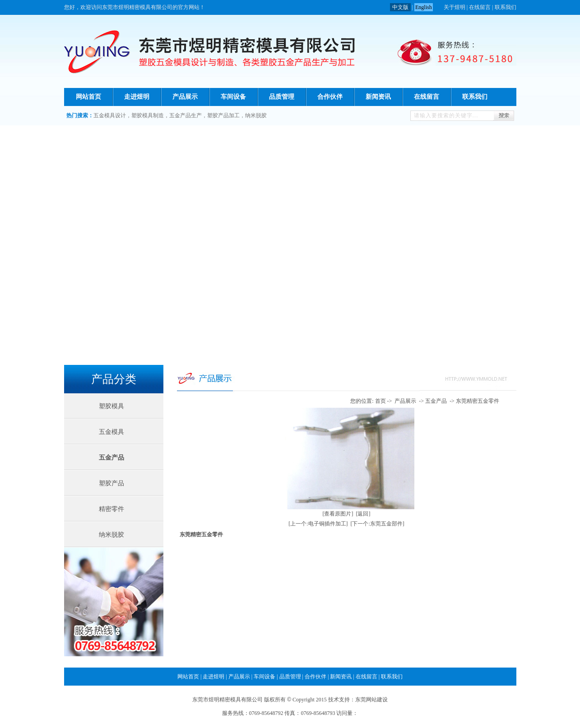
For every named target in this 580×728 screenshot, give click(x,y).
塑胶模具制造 (148, 115)
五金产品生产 (186, 115)
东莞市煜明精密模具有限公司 (227, 700)
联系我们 (506, 7)
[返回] (363, 514)
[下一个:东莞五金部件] (378, 524)
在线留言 (480, 7)
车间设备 (233, 97)
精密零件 (111, 509)
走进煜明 (137, 97)
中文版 (400, 7)
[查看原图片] (338, 514)
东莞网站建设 (371, 700)
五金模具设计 (110, 115)
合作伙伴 (330, 97)
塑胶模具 (111, 406)
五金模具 (111, 432)
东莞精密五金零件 (478, 401)
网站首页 (88, 97)
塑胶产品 (111, 483)
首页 (380, 401)
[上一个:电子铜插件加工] (318, 524)
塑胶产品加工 (223, 115)
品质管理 (282, 97)
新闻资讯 (378, 97)
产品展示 (185, 97)
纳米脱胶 (256, 115)
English (424, 7)
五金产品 (111, 458)
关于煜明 (455, 7)
